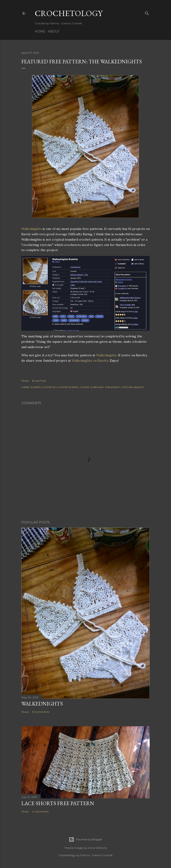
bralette (36, 387)
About (54, 31)
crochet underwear (92, 387)
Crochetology (69, 13)
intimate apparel (133, 387)
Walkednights (32, 229)
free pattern (113, 387)
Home (40, 31)
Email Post (39, 381)
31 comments (41, 712)
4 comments (40, 811)
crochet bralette (68, 387)
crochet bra (49, 387)
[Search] (147, 12)
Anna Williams (97, 848)
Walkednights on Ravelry (90, 361)
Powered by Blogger (85, 839)
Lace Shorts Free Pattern (58, 803)
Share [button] (25, 381)
